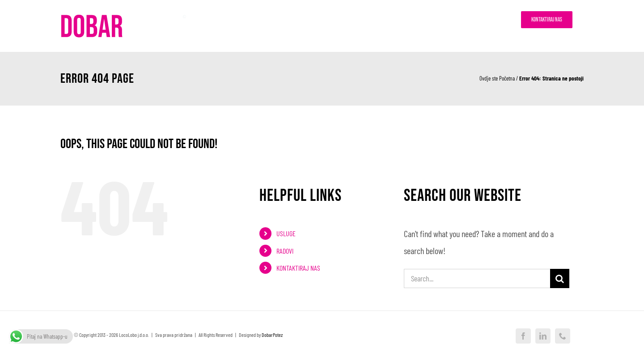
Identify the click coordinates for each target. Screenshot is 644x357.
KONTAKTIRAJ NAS (298, 268)
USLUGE (286, 233)
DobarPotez (272, 335)
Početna (507, 78)
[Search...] (477, 278)
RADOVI (285, 251)
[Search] (560, 278)
